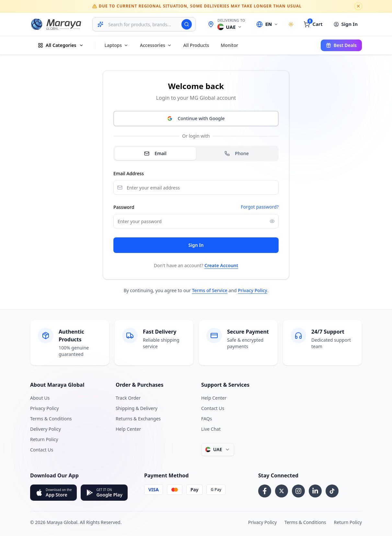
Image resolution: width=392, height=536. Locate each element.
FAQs (207, 419)
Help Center (128, 429)
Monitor (229, 45)
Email (155, 153)
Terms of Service (209, 290)
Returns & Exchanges (138, 419)
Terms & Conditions (51, 419)
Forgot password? (260, 207)
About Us (40, 398)
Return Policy (44, 439)
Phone (237, 153)
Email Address (129, 173)
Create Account (221, 265)
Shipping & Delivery (137, 408)
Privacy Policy (252, 290)
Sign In (196, 245)
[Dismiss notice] (358, 6)
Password (124, 207)
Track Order (128, 398)
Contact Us (42, 450)
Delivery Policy (46, 429)
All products (196, 45)
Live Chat (211, 429)
